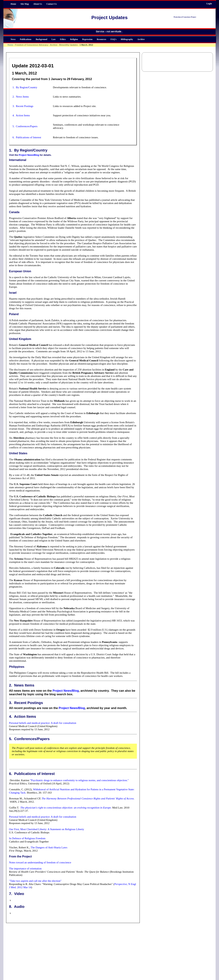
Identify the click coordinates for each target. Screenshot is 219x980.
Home (13, 4)
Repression (87, 39)
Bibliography (127, 39)
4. (11, 716)
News (13, 39)
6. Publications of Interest (27, 137)
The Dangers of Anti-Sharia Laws (49, 847)
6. (11, 774)
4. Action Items (21, 115)
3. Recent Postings (23, 106)
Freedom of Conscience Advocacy (32, 45)
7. (11, 894)
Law (54, 39)
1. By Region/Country (25, 87)
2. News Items (21, 97)
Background (42, 39)
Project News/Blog (29, 155)
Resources (101, 39)
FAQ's (114, 39)
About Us (38, 4)
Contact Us (52, 4)
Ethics (63, 39)
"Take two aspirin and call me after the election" (35, 881)
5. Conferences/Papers (25, 126)
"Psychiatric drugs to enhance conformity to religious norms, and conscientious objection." (79, 780)
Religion (74, 39)
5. (11, 739)
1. (11, 150)
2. (11, 685)
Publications (26, 39)
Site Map (25, 4)
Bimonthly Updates (69, 45)
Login (209, 4)
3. (11, 703)
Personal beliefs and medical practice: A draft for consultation (43, 723)
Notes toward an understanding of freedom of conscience (40, 862)
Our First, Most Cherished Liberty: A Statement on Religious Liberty (47, 829)
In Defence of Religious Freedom (27, 838)
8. (11, 906)
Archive (141, 39)
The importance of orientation (25, 868)
